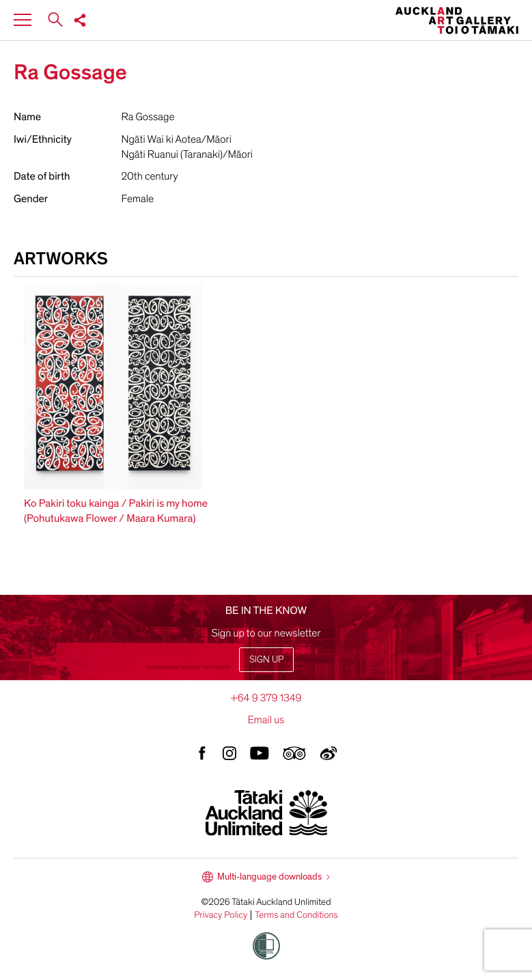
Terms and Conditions (296, 915)
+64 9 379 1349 (266, 698)
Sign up (266, 659)
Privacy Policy (221, 915)
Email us (266, 720)
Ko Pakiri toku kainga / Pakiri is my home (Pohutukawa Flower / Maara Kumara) (116, 511)
